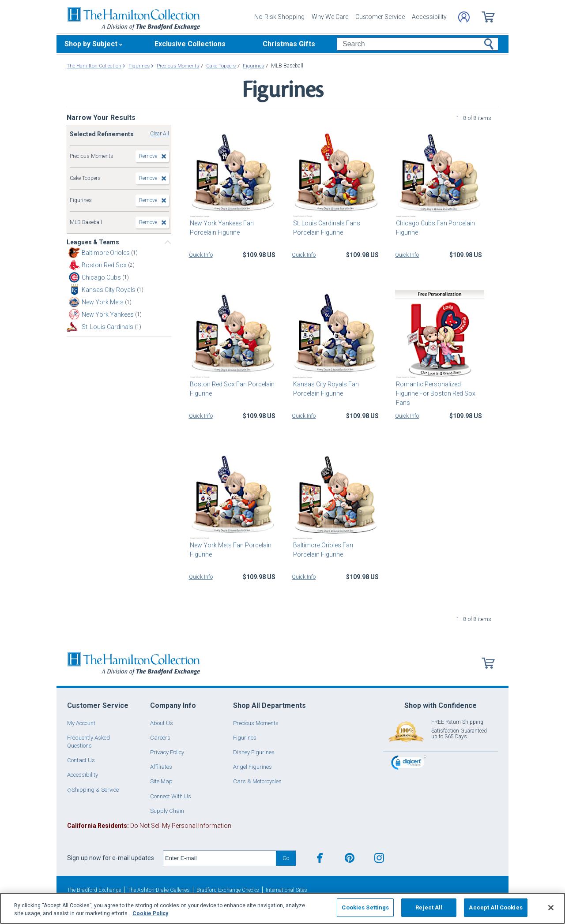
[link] (409, 764)
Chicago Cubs (102, 277)
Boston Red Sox (105, 265)
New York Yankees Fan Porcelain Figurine (221, 228)
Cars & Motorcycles (257, 781)
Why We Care (330, 17)
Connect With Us (171, 796)
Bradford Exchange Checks (228, 890)
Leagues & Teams (93, 242)
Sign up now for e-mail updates (111, 858)
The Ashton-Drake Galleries (159, 890)
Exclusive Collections (190, 44)
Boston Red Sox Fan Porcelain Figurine (231, 389)
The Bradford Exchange (94, 890)
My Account (81, 723)
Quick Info (201, 255)
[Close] (551, 908)
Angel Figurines (252, 767)
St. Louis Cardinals (108, 327)
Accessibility (429, 17)
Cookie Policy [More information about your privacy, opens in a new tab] (150, 913)
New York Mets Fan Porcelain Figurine (230, 550)
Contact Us (81, 760)
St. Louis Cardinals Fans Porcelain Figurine (325, 228)
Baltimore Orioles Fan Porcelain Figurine (336, 550)
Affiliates (161, 767)
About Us (162, 723)
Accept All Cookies (495, 907)
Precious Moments (256, 723)
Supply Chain (167, 811)
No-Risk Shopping (279, 17)
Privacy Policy (167, 752)
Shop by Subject (91, 44)
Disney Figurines (254, 752)
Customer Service (380, 17)
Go (286, 858)
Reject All (429, 907)
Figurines (245, 738)
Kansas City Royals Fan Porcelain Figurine (325, 389)
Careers (160, 738)
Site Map (161, 781)
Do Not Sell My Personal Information (149, 826)
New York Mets (103, 302)
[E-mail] (220, 858)
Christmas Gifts (289, 44)
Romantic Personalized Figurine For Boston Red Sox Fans (439, 389)
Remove (148, 156)
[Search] (417, 44)
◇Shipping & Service (93, 790)
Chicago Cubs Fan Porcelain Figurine (435, 228)
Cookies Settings (365, 907)
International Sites (286, 890)
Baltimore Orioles (106, 253)
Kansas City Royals (109, 290)
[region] (282, 908)
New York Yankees (108, 314)
